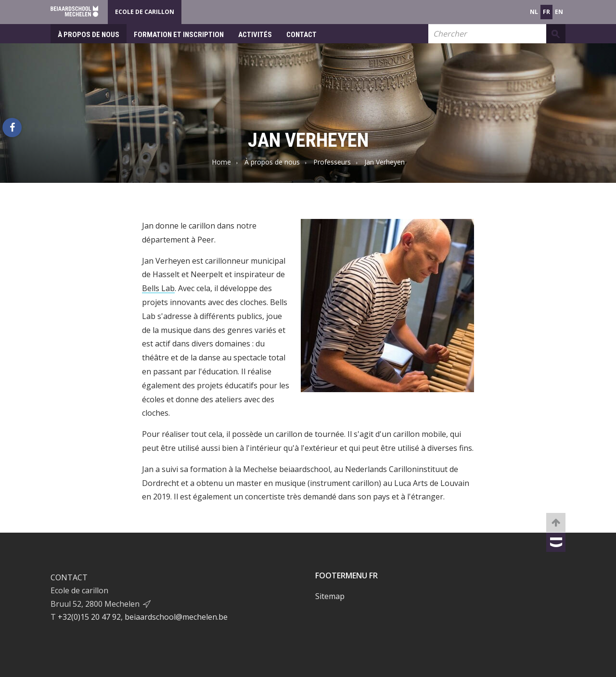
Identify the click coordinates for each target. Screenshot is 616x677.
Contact (302, 35)
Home (221, 162)
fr (546, 12)
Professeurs (332, 162)
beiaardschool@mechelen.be (176, 617)
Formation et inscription (179, 35)
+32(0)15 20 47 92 (89, 617)
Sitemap (330, 596)
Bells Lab (158, 288)
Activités (255, 35)
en (559, 12)
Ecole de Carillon (145, 12)
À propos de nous (89, 35)
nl (534, 12)
